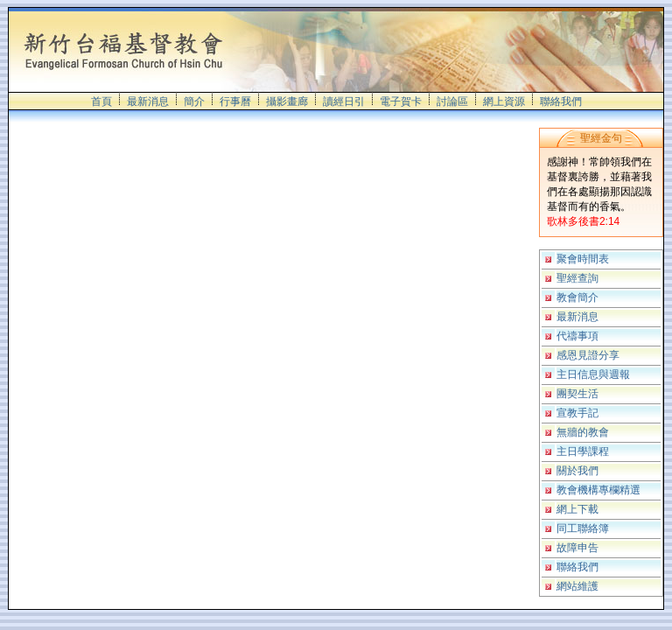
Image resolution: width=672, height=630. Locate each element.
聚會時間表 (583, 259)
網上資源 (504, 101)
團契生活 (577, 394)
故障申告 (577, 548)
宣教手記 (577, 413)
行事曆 (235, 101)
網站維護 (577, 586)
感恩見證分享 (588, 355)
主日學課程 (583, 451)
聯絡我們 (561, 101)
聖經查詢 (577, 278)
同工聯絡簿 (583, 528)
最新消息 (148, 101)
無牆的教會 (583, 432)
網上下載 (577, 509)
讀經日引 (344, 101)
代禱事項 (577, 336)
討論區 (452, 101)
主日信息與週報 (593, 374)
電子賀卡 (401, 101)
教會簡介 (577, 297)
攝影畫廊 (287, 101)
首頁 (101, 101)
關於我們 (577, 471)
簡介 (194, 101)
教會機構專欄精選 (598, 490)
